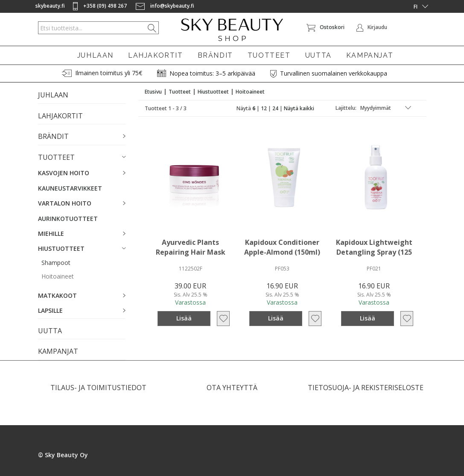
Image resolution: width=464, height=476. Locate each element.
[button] (82, 137)
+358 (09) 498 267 (101, 6)
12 (264, 108)
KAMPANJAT (370, 55)
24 (275, 108)
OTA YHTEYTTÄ (232, 388)
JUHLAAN (95, 55)
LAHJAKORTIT (156, 55)
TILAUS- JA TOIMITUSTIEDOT (98, 388)
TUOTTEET (269, 55)
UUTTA (318, 55)
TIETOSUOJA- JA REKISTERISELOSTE (366, 388)
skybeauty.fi (50, 6)
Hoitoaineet (58, 276)
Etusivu (153, 92)
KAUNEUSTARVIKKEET (70, 188)
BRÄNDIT (215, 55)
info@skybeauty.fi (165, 6)
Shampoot (56, 263)
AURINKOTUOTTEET (68, 219)
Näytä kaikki (299, 108)
